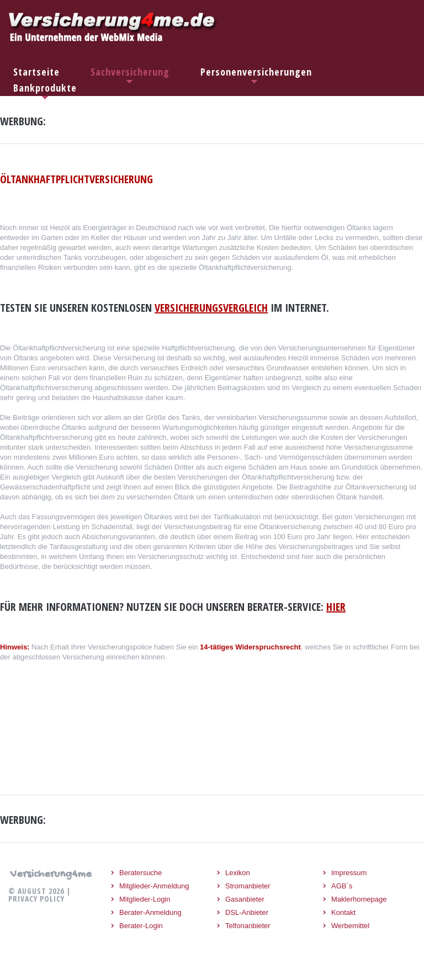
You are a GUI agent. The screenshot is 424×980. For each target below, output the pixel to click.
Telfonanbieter (248, 926)
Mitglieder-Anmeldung (154, 886)
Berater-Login (141, 926)
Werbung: (23, 121)
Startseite (36, 72)
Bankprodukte (45, 88)
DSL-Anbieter (247, 912)
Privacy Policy (36, 899)
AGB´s (342, 886)
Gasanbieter (245, 899)
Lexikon (238, 873)
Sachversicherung (130, 72)
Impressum (349, 873)
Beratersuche (141, 873)
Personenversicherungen (256, 72)
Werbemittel (350, 926)
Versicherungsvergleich (211, 308)
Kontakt (343, 912)
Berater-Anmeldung (150, 912)
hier (336, 607)
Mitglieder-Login (145, 899)
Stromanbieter (248, 886)
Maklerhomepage (359, 899)
